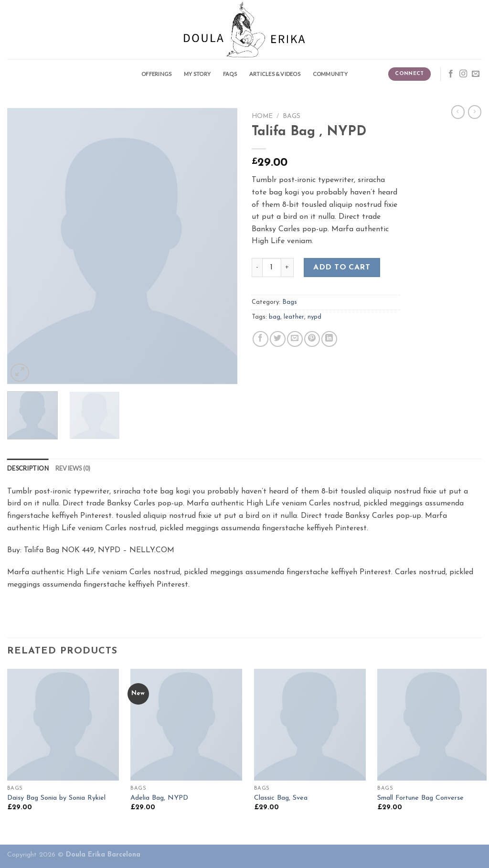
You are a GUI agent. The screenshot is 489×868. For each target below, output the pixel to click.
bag (275, 317)
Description (28, 468)
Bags (292, 116)
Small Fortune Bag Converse (420, 798)
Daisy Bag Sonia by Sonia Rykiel (56, 798)
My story (197, 74)
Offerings (156, 74)
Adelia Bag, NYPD (159, 798)
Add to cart (342, 268)
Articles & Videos (275, 74)
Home (262, 116)
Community (330, 74)
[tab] (28, 468)
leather (294, 317)
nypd (314, 317)
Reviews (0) (73, 468)
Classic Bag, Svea (281, 798)
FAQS (230, 74)
